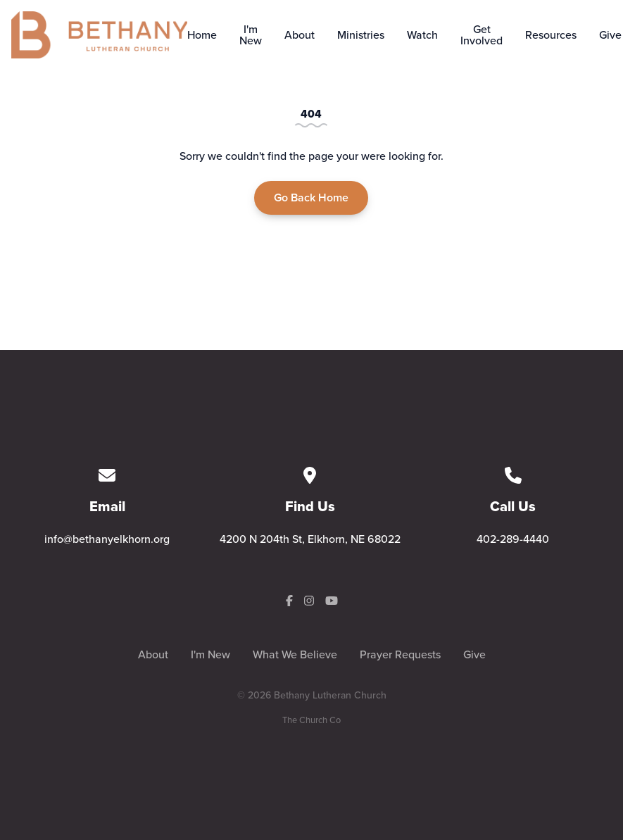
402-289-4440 (513, 539)
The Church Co (311, 720)
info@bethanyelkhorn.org (107, 539)
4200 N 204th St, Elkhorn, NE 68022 (310, 539)
